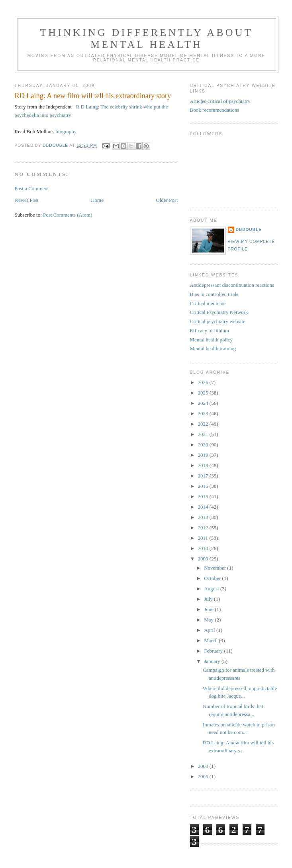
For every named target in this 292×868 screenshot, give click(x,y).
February (214, 651)
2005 (204, 776)
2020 (204, 445)
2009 (204, 559)
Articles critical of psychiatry (220, 101)
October (213, 578)
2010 (204, 548)
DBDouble (249, 230)
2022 (204, 424)
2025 (204, 393)
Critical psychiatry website (218, 321)
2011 (204, 538)
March (211, 640)
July (209, 599)
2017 (204, 476)
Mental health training (213, 348)
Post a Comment (32, 188)
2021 (204, 434)
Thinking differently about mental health (146, 38)
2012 (204, 528)
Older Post (167, 200)
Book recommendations (215, 110)
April (210, 630)
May (209, 620)
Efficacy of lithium (210, 330)
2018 (204, 465)
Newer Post (27, 200)
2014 (204, 507)
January (213, 661)
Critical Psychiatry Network (219, 312)
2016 (204, 486)
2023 (204, 413)
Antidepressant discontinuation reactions (232, 285)
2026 (204, 382)
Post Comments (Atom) (68, 215)
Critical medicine (208, 303)
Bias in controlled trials (214, 294)
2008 (204, 766)
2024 (204, 403)
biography (66, 131)
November (216, 568)
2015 (204, 496)
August (212, 589)
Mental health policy (212, 340)
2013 (204, 517)
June (209, 609)
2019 (204, 455)
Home (97, 200)
